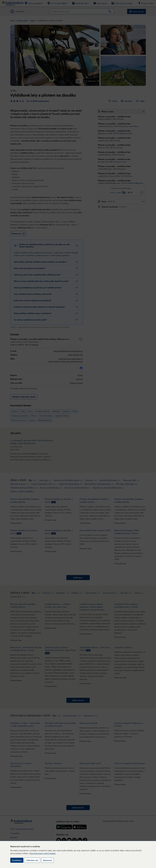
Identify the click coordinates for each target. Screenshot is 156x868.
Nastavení (47, 860)
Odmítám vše (32, 860)
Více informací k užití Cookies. (43, 853)
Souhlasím (17, 860)
